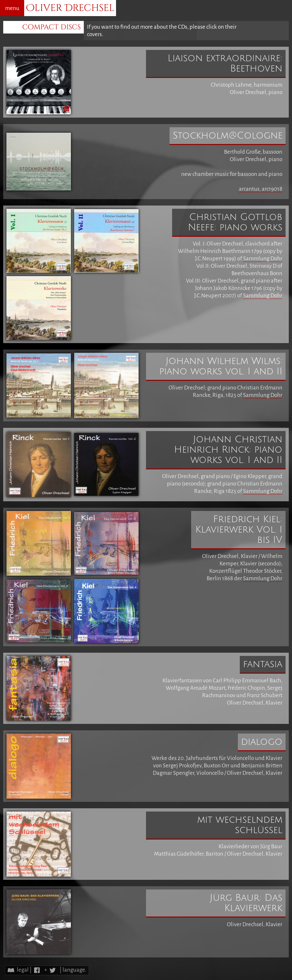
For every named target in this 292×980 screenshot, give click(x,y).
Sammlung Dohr (263, 259)
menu (12, 8)
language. (74, 970)
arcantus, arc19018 (261, 189)
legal (23, 970)
